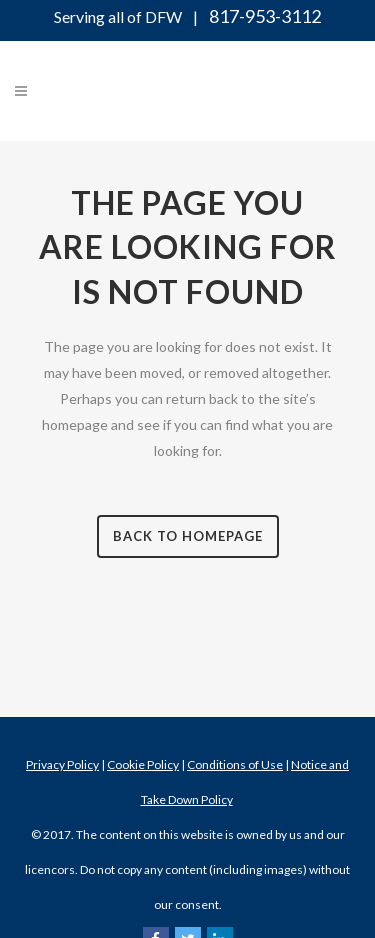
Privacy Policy (62, 764)
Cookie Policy (143, 764)
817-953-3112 (265, 16)
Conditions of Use (235, 764)
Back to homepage (188, 536)
